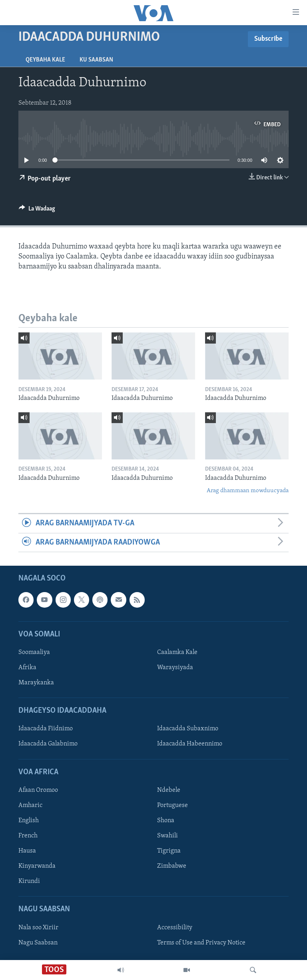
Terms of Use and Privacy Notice (201, 943)
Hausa (27, 851)
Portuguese (172, 805)
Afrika (27, 668)
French (28, 836)
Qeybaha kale (45, 60)
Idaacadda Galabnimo (48, 744)
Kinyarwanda (37, 866)
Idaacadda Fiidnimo (46, 729)
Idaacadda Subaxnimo (188, 729)
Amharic (30, 805)
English (29, 821)
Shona (166, 821)
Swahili (167, 836)
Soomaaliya (34, 652)
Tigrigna (169, 851)
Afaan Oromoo (38, 790)
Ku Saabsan (96, 60)
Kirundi (29, 881)
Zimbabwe (172, 866)
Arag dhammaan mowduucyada (248, 491)
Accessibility (175, 928)
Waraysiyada (175, 668)
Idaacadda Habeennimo (190, 744)
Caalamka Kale (177, 652)
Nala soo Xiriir (38, 928)
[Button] (37, 211)
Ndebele (169, 790)
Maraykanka (36, 683)
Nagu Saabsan (38, 943)
